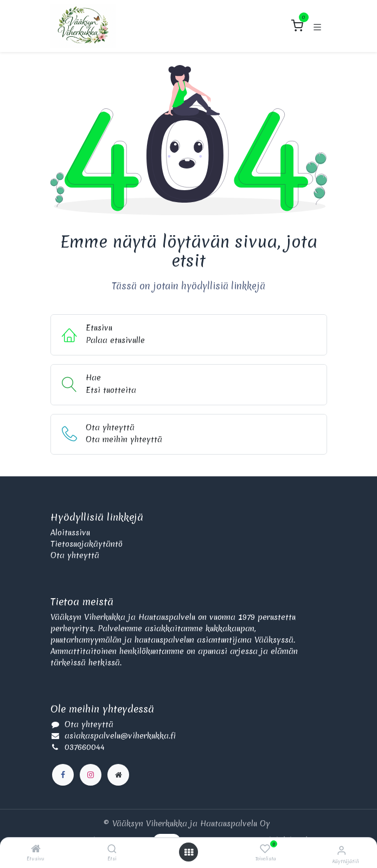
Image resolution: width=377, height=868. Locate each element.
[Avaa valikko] (189, 852)
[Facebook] (63, 775)
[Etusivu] (36, 850)
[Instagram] (91, 775)
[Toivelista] (265, 849)
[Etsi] (112, 850)
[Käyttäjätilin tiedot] (341, 850)
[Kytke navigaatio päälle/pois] (317, 26)
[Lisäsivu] (118, 775)
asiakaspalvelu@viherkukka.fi (120, 736)
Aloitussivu (70, 533)
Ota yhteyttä (75, 555)
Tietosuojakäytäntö (87, 544)
